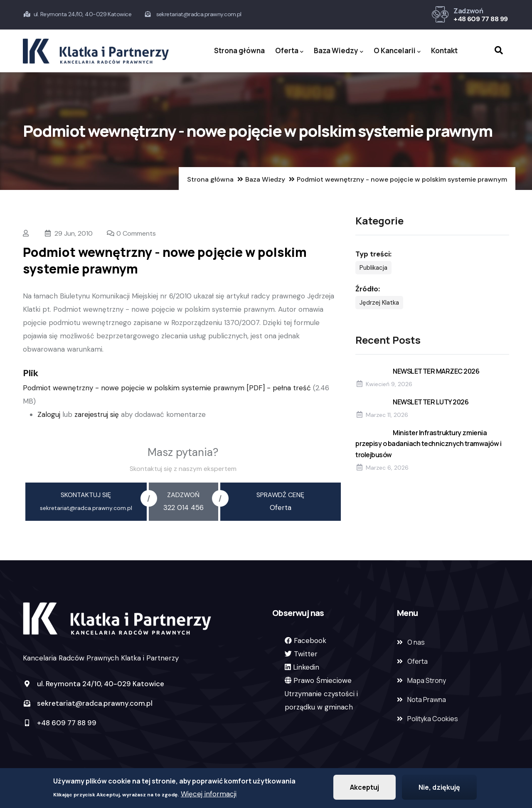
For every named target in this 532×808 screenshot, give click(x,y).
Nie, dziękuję (439, 788)
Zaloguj (49, 414)
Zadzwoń (468, 11)
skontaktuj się (86, 495)
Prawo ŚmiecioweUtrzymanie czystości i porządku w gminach (321, 694)
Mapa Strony (427, 680)
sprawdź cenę (280, 495)
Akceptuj (365, 788)
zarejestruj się (97, 414)
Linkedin (306, 667)
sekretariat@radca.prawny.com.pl (88, 703)
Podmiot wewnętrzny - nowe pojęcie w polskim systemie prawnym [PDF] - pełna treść (168, 388)
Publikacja (373, 268)
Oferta (289, 51)
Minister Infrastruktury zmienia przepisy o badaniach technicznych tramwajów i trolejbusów (428, 443)
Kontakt (444, 50)
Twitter (306, 654)
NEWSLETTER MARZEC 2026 (436, 371)
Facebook (310, 640)
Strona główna (239, 50)
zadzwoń (183, 495)
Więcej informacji (209, 795)
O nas (416, 642)
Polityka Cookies (433, 719)
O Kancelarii (397, 51)
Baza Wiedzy (339, 51)
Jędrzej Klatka (379, 303)
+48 (460, 19)
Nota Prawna (427, 700)
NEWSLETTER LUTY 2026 (431, 402)
